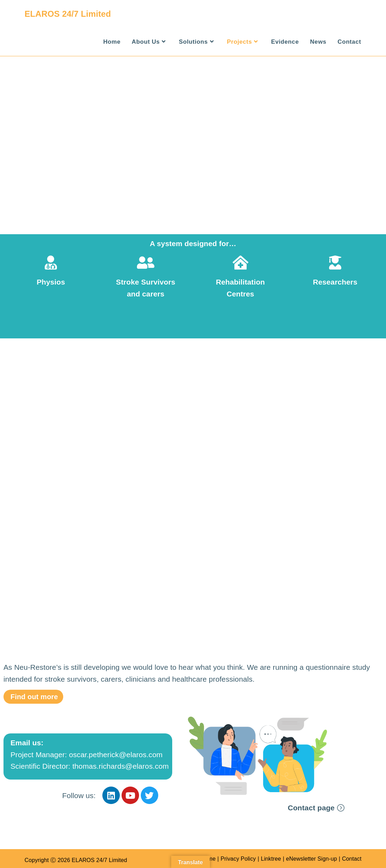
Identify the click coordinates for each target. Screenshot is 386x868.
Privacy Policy (238, 859)
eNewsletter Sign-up (312, 859)
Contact (352, 859)
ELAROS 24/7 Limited (68, 14)
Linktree (271, 859)
